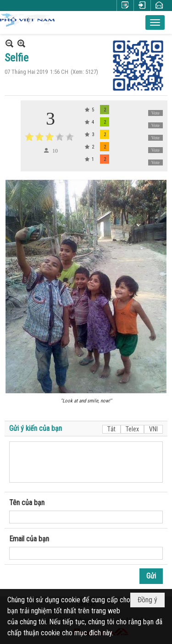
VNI (153, 429)
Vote (155, 113)
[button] (155, 22)
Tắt (111, 429)
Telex (132, 429)
